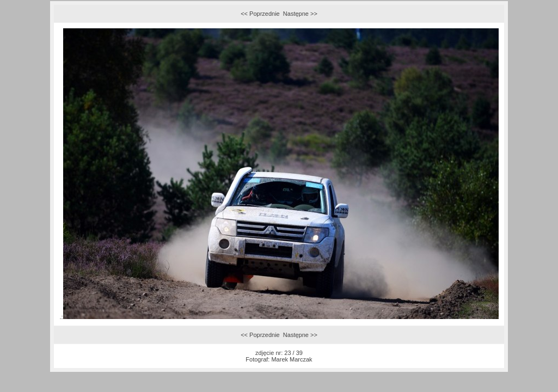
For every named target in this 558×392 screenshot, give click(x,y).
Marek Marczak (292, 359)
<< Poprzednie (260, 14)
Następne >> (300, 14)
